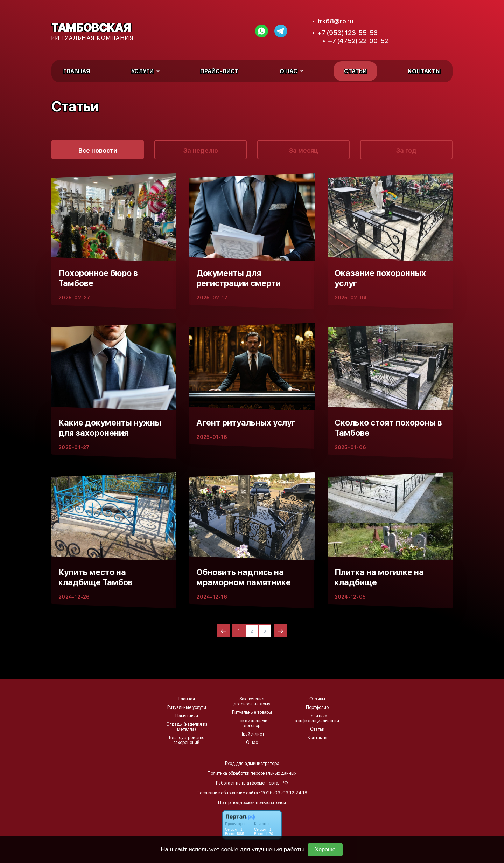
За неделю (201, 150)
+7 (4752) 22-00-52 (358, 41)
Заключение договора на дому (252, 702)
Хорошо (325, 850)
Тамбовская (91, 27)
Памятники (187, 716)
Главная (77, 71)
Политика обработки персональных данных (252, 773)
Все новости (98, 150)
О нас (252, 743)
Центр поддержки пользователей (252, 803)
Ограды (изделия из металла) (187, 727)
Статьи (355, 71)
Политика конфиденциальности (317, 718)
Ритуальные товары (252, 712)
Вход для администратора (252, 763)
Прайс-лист (219, 71)
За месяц (304, 150)
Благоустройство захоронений (187, 740)
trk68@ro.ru (335, 21)
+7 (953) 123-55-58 (348, 33)
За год (406, 150)
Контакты (424, 71)
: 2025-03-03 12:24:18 (283, 793)
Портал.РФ (277, 783)
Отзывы (317, 699)
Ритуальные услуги (187, 707)
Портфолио (317, 707)
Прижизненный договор (252, 723)
